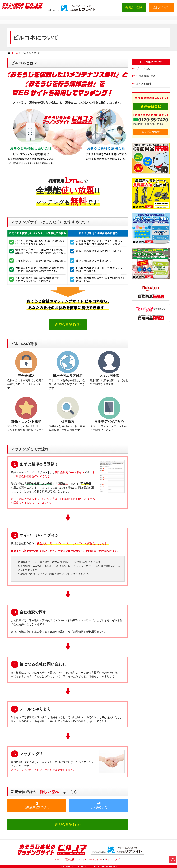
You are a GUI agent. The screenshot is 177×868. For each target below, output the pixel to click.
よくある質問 (99, 805)
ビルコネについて (31, 53)
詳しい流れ (49, 792)
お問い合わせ (151, 132)
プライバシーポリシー (90, 859)
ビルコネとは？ (145, 68)
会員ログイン (161, 7)
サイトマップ (112, 859)
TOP (173, 861)
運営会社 (69, 859)
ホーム (15, 53)
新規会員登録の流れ (37, 805)
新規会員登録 (134, 7)
